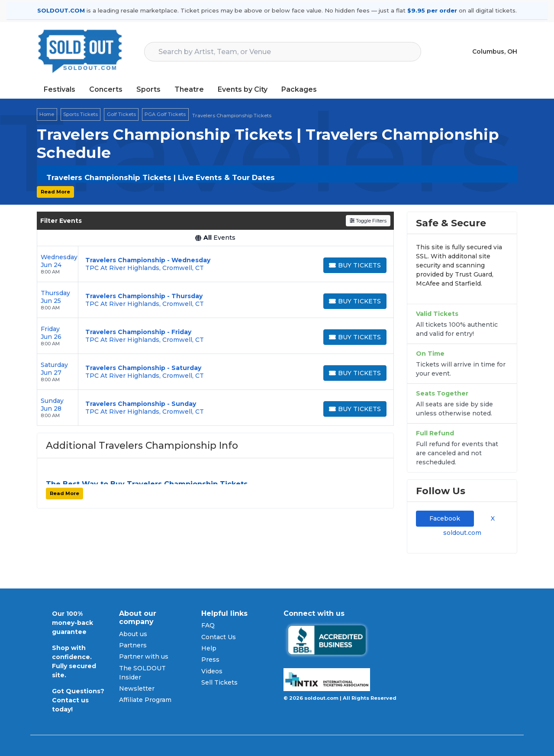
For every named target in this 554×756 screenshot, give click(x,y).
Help (209, 648)
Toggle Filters (368, 221)
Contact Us (219, 637)
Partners (133, 645)
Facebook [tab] (445, 518)
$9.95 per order (432, 10)
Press (210, 659)
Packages (299, 89)
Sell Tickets (219, 682)
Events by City (243, 89)
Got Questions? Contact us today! (78, 700)
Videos (212, 671)
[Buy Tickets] (355, 265)
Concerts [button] (106, 89)
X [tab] (491, 518)
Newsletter (137, 688)
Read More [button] (55, 192)
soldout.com (462, 533)
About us (133, 634)
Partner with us (144, 656)
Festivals (60, 89)
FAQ (208, 625)
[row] (215, 264)
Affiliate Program (145, 700)
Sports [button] (148, 89)
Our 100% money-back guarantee (72, 623)
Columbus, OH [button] (495, 51)
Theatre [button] (189, 89)
